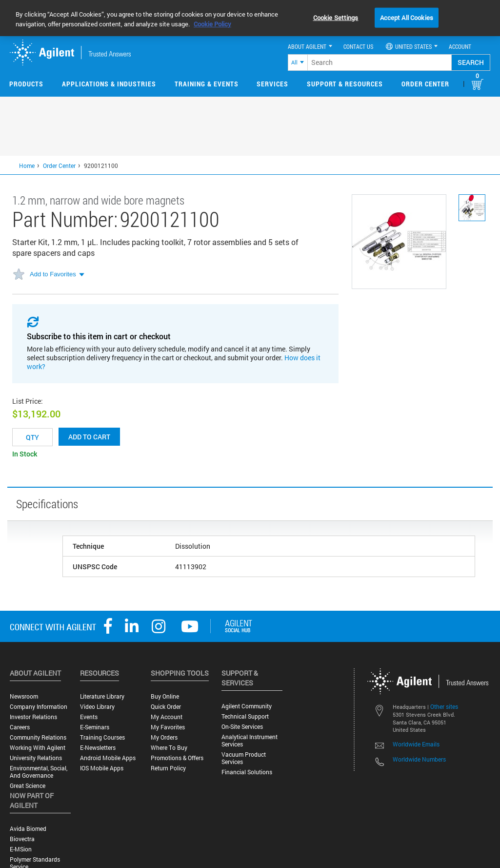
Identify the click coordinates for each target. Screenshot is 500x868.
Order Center (425, 84)
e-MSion (21, 849)
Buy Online (165, 696)
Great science (28, 786)
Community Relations (38, 737)
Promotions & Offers (177, 758)
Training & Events (207, 84)
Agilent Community (247, 706)
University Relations (36, 758)
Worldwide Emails (416, 744)
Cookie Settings (336, 17)
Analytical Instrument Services (250, 741)
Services (272, 84)
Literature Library (102, 696)
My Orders (164, 737)
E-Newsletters (98, 748)
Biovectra (22, 839)
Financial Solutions (247, 772)
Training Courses (102, 737)
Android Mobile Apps (108, 758)
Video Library (97, 707)
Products (26, 84)
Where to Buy (169, 748)
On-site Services (242, 727)
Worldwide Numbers (419, 759)
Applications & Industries (109, 84)
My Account (167, 717)
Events (89, 717)
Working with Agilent (38, 748)
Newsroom (24, 696)
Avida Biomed (28, 829)
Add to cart (89, 437)
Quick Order (166, 707)
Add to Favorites (53, 274)
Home (27, 165)
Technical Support (245, 716)
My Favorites (168, 727)
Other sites (444, 706)
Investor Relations (33, 717)
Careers (20, 727)
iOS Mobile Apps (102, 768)
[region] (250, 18)
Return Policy (168, 768)
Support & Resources (345, 84)
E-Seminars (95, 727)
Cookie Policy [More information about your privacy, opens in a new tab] (212, 24)
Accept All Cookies (407, 17)
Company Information (39, 707)
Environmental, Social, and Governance (39, 772)
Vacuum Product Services (244, 758)
